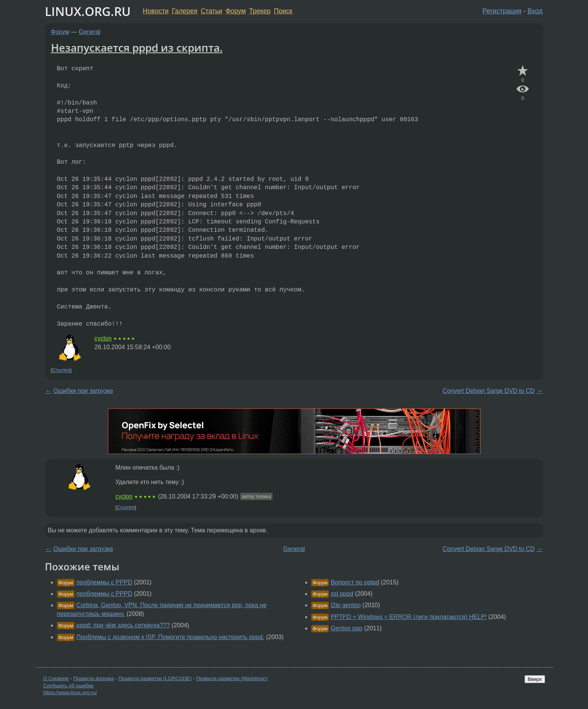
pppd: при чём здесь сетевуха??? (123, 625)
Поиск (283, 11)
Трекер (260, 11)
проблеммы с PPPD (104, 582)
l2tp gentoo (346, 605)
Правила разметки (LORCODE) (155, 678)
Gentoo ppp (347, 628)
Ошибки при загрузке (83, 391)
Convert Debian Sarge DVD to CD (489, 391)
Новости (156, 11)
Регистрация (502, 11)
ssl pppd (342, 594)
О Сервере (56, 678)
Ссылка (61, 370)
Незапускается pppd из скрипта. (137, 47)
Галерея (185, 11)
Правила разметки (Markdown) (232, 678)
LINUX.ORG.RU (88, 11)
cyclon (103, 338)
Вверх (535, 679)
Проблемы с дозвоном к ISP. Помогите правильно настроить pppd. (170, 637)
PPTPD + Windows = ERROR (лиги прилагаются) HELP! (409, 617)
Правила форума (94, 678)
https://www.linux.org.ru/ (70, 692)
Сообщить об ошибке (69, 686)
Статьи (212, 11)
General (90, 32)
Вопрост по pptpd (355, 582)
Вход (535, 11)
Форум (235, 11)
